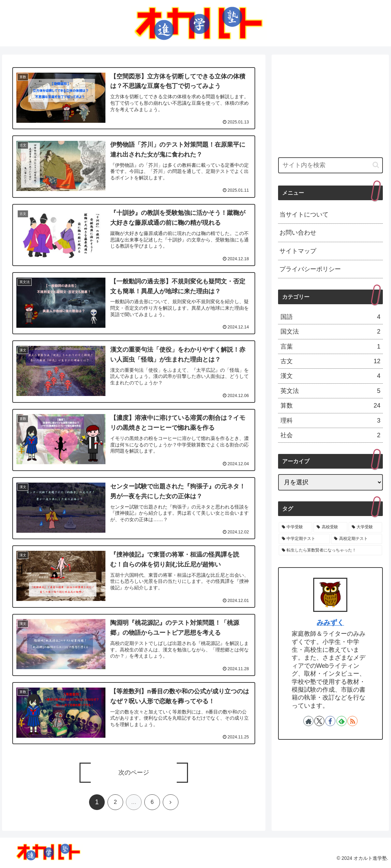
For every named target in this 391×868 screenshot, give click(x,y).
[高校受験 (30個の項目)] (330, 527)
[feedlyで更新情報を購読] (342, 721)
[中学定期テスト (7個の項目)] (304, 539)
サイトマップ (298, 251)
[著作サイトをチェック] (308, 721)
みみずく (330, 622)
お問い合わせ (298, 233)
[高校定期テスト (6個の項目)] (357, 539)
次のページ (134, 773)
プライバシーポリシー (310, 269)
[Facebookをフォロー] (330, 721)
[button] (376, 165)
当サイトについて (304, 215)
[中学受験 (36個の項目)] (295, 527)
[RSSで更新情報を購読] (352, 721)
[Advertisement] (330, 103)
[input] (330, 165)
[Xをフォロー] (319, 721)
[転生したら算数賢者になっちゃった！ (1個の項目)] (330, 550)
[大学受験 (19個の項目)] (365, 527)
